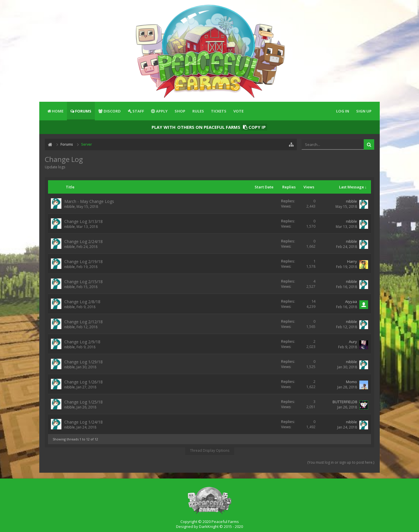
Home (58, 111)
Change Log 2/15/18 (84, 282)
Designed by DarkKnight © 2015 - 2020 (210, 526)
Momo (351, 382)
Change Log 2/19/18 (84, 261)
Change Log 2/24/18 (84, 241)
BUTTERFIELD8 (345, 402)
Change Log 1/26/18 (84, 382)
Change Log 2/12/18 (84, 322)
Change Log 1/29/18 (84, 362)
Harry (352, 261)
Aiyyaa (351, 301)
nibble (70, 207)
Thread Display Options (210, 450)
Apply (162, 111)
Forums (83, 111)
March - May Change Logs (89, 201)
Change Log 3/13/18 (84, 221)
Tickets (219, 111)
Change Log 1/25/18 (84, 402)
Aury (353, 342)
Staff (138, 111)
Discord (112, 111)
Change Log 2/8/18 (82, 302)
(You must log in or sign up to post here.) (341, 462)
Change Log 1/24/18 (84, 422)
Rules (198, 111)
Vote (238, 111)
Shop (180, 111)
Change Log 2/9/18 (82, 342)
